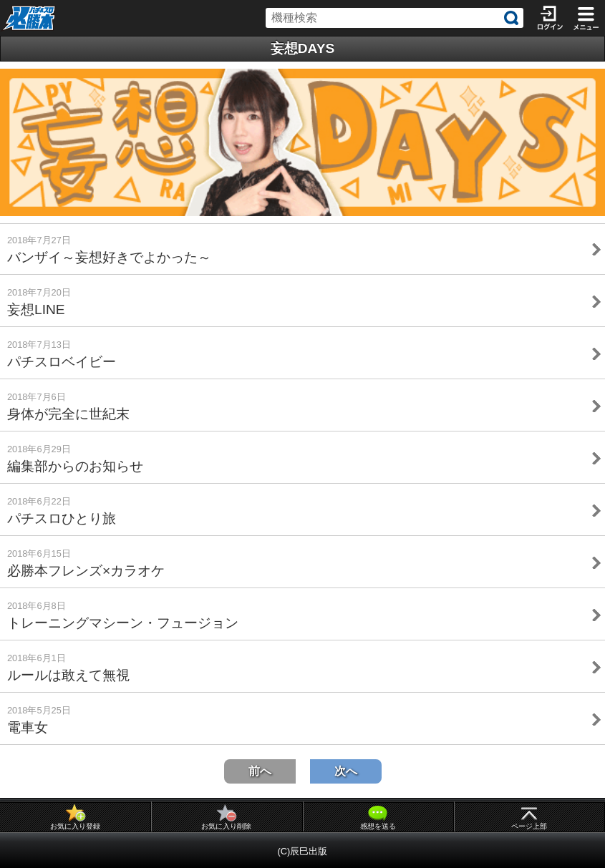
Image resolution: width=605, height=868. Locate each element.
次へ (346, 771)
